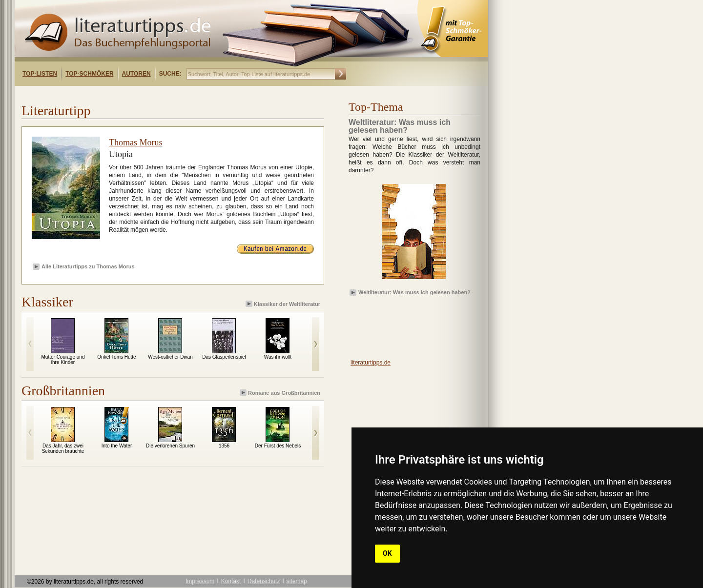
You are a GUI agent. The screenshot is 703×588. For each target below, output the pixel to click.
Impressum (200, 581)
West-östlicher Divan (170, 357)
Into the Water (117, 446)
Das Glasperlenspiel (224, 357)
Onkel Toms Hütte (116, 357)
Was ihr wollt (278, 357)
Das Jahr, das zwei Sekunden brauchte (63, 448)
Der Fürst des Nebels (278, 446)
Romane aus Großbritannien (281, 393)
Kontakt (231, 581)
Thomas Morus (136, 142)
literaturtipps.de (371, 363)
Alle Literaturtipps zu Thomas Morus (88, 266)
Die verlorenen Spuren (170, 446)
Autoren (136, 74)
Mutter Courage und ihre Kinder (63, 360)
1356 (224, 446)
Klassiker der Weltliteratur (284, 304)
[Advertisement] (141, 94)
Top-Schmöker (89, 74)
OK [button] (387, 553)
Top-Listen (40, 74)
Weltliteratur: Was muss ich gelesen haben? (414, 292)
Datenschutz (264, 581)
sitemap (297, 581)
